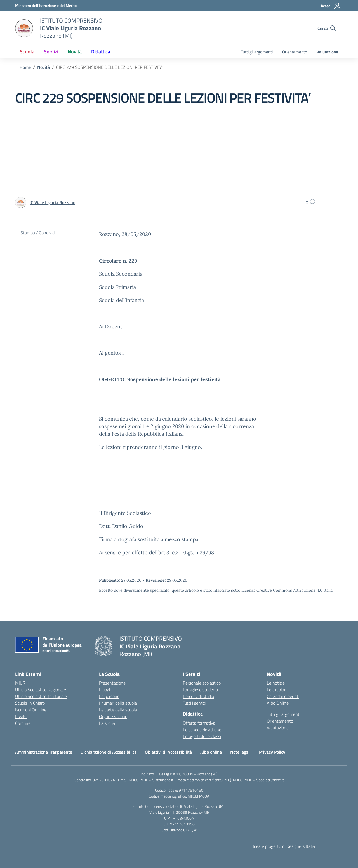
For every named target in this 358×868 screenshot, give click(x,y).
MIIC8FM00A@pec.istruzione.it (258, 780)
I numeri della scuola (118, 703)
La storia (107, 723)
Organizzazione (113, 716)
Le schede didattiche (202, 730)
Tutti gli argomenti (257, 52)
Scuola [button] (27, 52)
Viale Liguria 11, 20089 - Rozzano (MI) (187, 774)
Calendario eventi (283, 696)
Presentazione (112, 683)
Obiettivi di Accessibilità (168, 752)
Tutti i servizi (194, 703)
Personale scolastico (202, 683)
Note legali (240, 752)
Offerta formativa (199, 723)
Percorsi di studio (198, 696)
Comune (23, 723)
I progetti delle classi (202, 736)
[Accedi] (331, 6)
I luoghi (106, 690)
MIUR (20, 683)
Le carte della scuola (118, 710)
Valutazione (327, 52)
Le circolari (277, 690)
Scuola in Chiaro (30, 703)
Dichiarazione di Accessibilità (109, 752)
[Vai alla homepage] (24, 28)
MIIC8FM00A (198, 796)
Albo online (211, 752)
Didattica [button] (101, 52)
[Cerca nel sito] (327, 28)
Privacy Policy (272, 752)
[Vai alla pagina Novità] (43, 67)
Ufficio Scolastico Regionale (41, 690)
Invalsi (21, 716)
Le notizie (276, 683)
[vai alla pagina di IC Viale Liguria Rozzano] (52, 202)
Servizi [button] (51, 52)
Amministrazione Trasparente (44, 752)
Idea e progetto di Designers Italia (284, 846)
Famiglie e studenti (200, 690)
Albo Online (278, 703)
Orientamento (295, 52)
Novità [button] (75, 52)
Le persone (109, 696)
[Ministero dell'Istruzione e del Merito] (46, 5)
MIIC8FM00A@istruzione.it (151, 780)
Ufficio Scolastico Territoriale (41, 696)
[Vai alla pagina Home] (25, 67)
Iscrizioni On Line (31, 710)
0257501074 (104, 780)
